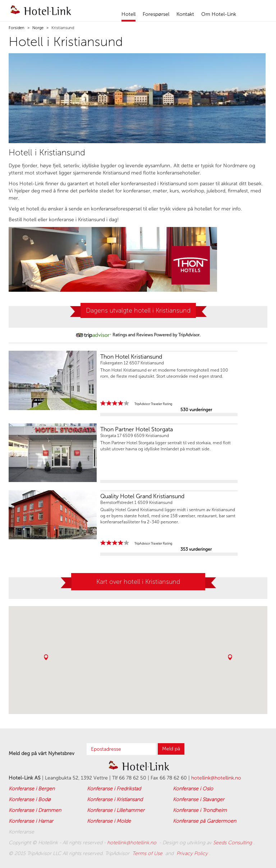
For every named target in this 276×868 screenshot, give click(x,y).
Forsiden (17, 28)
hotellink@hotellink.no (216, 778)
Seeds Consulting (233, 843)
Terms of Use (148, 853)
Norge (37, 28)
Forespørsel (156, 14)
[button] (46, 657)
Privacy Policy (193, 853)
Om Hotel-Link (219, 14)
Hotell (128, 14)
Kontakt (185, 14)
